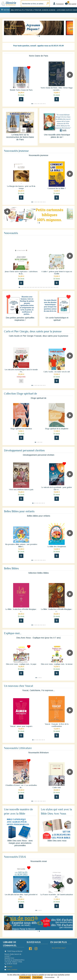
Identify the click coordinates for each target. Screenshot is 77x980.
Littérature (28, 10)
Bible (13, 10)
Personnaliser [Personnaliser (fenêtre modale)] (50, 977)
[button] (71, 30)
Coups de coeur (71, 10)
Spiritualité (19, 10)
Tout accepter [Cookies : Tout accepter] (25, 977)
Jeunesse (52, 10)
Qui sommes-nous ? (59, 948)
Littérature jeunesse (41, 10)
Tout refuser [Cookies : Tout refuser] (37, 977)
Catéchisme (61, 10)
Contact (8, 967)
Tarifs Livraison (11, 970)
